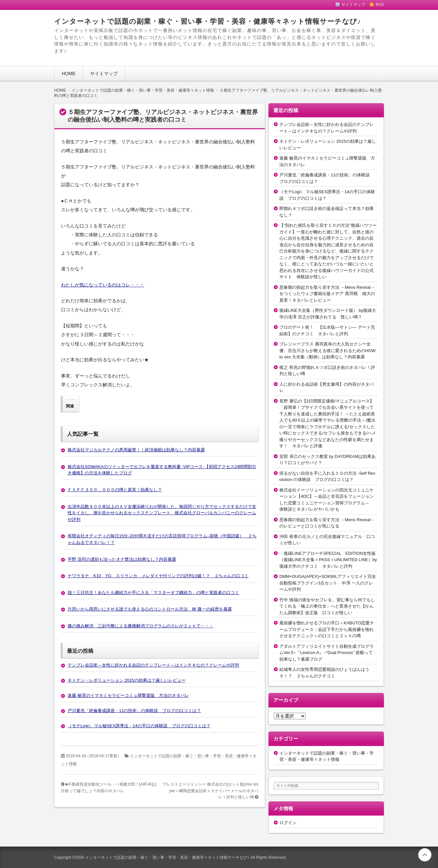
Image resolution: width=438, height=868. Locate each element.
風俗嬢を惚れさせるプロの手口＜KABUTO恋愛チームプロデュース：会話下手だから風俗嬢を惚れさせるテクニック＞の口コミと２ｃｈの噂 (327, 629)
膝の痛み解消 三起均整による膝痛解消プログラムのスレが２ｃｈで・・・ (141, 626)
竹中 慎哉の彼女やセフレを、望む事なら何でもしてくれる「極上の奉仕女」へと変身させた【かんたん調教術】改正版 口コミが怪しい (327, 606)
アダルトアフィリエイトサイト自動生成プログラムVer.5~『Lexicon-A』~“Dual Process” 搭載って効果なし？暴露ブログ (327, 653)
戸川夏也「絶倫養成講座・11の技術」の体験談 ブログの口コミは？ (134, 711)
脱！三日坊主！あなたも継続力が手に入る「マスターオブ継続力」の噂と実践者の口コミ (153, 593)
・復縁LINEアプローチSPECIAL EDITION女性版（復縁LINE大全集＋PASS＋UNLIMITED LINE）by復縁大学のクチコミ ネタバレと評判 (328, 560)
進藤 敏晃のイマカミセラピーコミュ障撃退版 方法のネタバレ (128, 695)
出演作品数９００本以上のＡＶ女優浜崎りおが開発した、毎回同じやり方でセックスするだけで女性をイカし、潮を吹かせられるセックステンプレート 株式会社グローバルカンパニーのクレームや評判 (162, 513)
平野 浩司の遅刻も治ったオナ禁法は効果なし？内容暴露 (122, 559)
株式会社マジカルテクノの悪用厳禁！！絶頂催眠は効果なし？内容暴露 (136, 450)
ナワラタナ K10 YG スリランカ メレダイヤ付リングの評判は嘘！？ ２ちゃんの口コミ (158, 576)
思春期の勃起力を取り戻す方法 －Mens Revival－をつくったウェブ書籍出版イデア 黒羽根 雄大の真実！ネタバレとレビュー (327, 294)
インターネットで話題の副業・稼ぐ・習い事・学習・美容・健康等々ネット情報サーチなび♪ (207, 21)
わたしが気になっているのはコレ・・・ (103, 285)
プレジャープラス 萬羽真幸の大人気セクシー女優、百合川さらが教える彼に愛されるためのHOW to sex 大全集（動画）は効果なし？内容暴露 (328, 350)
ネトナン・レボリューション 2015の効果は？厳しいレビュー (127, 680)
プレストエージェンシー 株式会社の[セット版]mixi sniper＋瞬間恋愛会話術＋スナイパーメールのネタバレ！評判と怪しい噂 (210, 791)
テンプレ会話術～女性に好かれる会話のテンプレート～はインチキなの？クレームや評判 (153, 665)
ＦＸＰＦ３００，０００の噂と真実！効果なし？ (115, 490)
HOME (69, 74)
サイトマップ (104, 74)
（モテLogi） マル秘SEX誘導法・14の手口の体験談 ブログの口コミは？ (139, 726)
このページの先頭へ (425, 855)
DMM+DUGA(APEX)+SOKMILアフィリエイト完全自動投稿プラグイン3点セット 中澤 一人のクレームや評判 (328, 583)
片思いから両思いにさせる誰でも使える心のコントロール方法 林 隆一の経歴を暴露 (150, 609)
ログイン (288, 823)
